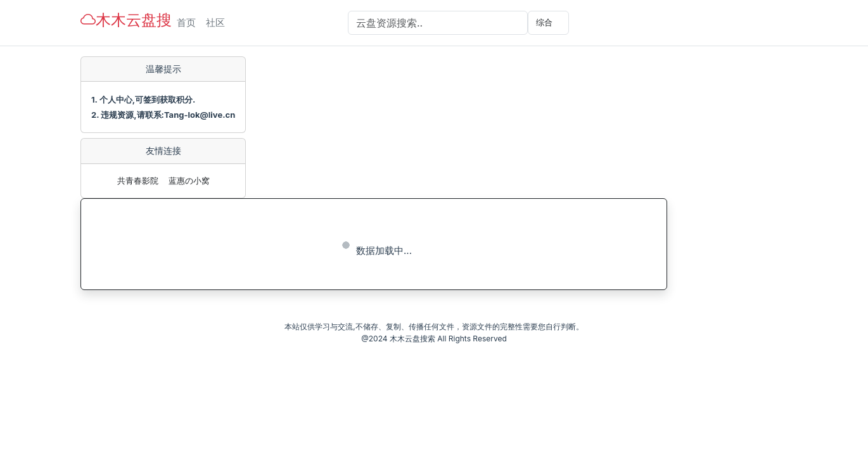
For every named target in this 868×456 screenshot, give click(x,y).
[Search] (438, 23)
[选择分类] (548, 23)
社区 (215, 22)
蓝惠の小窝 (189, 180)
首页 (186, 22)
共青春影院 (138, 180)
